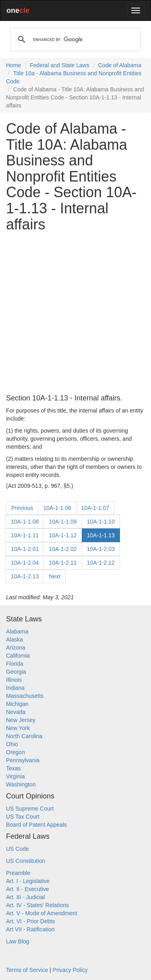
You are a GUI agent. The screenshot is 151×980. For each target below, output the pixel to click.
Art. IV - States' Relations (37, 905)
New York (18, 728)
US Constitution (26, 861)
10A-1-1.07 (95, 508)
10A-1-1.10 (101, 522)
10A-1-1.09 (63, 522)
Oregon (16, 752)
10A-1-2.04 (25, 563)
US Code (18, 849)
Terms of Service (27, 970)
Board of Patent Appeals (36, 825)
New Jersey (21, 720)
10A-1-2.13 (25, 576)
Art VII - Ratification (30, 929)
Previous (22, 508)
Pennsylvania (23, 760)
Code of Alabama (120, 65)
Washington (21, 784)
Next (55, 576)
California (18, 656)
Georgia (16, 672)
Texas (13, 768)
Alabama (17, 631)
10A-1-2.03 (101, 549)
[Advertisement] (75, 313)
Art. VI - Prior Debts (30, 921)
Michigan (17, 704)
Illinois (14, 680)
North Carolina (24, 736)
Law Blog (18, 941)
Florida (15, 664)
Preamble (18, 873)
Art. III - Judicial (25, 897)
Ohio (12, 744)
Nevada (16, 712)
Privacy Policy (70, 970)
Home (13, 65)
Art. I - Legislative (28, 881)
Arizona (16, 648)
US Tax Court (23, 817)
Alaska (14, 640)
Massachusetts (25, 696)
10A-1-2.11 (63, 563)
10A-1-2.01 (25, 549)
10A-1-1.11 (25, 535)
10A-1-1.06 (57, 508)
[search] (74, 39)
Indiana (15, 688)
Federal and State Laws (60, 65)
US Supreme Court (30, 809)
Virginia (15, 776)
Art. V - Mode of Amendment (42, 913)
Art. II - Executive (28, 889)
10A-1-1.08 (25, 522)
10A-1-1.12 (63, 535)
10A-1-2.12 (101, 563)
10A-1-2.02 (63, 549)
